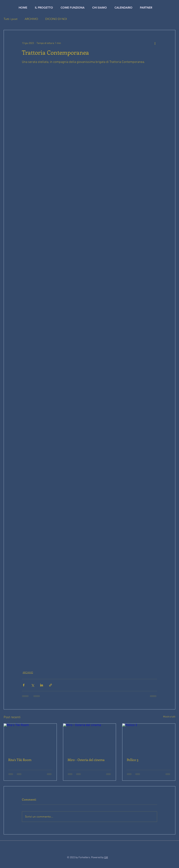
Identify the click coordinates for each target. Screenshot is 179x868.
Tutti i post (11, 19)
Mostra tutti (169, 717)
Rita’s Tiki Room (20, 760)
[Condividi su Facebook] (24, 685)
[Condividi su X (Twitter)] (33, 685)
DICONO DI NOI (56, 19)
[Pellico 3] (149, 738)
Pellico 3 (133, 760)
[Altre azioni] (155, 43)
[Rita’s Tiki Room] (30, 738)
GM (106, 858)
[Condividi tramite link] (51, 685)
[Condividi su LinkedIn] (42, 685)
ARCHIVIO (31, 19)
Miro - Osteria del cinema (86, 760)
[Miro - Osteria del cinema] (90, 738)
